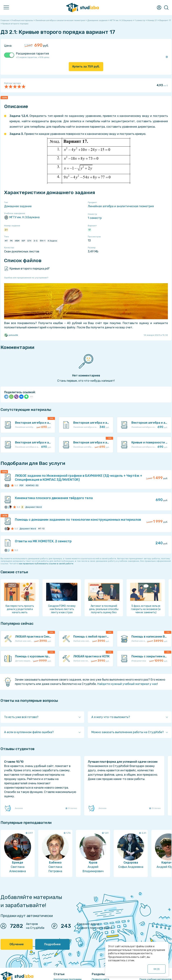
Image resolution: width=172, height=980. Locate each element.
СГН (29, 241)
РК (11, 241)
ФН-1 (43, 241)
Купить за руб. (86, 67)
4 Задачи (52, 241)
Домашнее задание (18, 206)
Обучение (17, 944)
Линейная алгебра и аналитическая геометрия (121, 206)
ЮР (23, 241)
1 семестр (95, 218)
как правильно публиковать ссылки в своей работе (46, 564)
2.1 (6, 230)
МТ (6, 241)
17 (90, 230)
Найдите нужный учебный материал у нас (127, 684)
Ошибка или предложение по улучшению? (26, 278)
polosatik (11, 335)
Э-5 (36, 241)
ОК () (157, 969)
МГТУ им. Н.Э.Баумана (22, 217)
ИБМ (17, 241)
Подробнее (52, 944)
